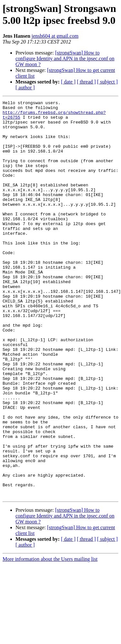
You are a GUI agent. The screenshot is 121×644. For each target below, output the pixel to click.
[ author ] (25, 88)
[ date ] (68, 82)
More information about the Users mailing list (50, 638)
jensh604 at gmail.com (55, 36)
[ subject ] (107, 82)
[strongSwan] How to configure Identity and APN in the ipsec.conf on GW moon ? (65, 59)
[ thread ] (86, 82)
